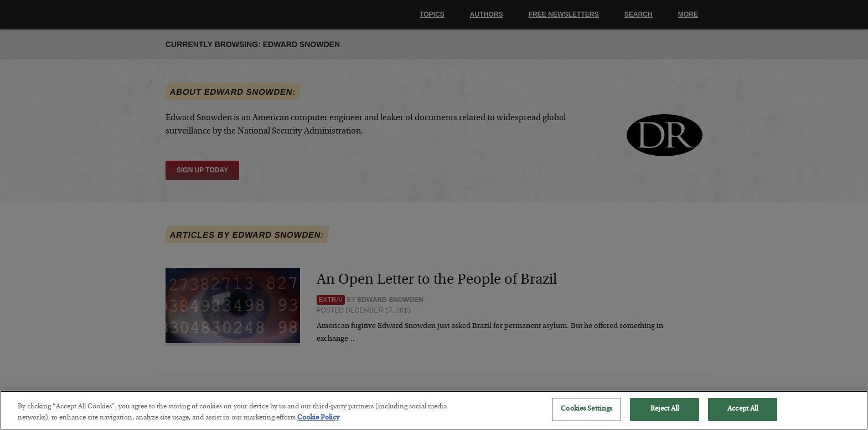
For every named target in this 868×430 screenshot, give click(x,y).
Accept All (743, 418)
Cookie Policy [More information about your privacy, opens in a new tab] (318, 426)
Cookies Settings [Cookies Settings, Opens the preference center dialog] (587, 418)
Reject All (665, 418)
